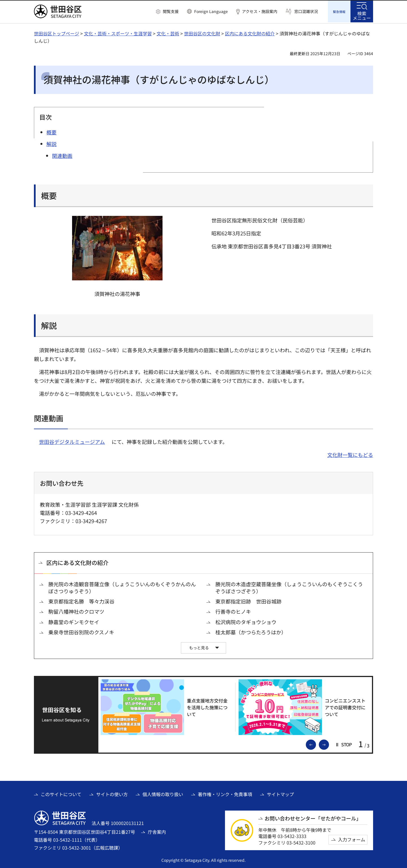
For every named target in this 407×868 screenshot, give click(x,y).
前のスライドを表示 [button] (316, 743)
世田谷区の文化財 (202, 33)
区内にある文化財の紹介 (250, 33)
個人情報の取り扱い (163, 793)
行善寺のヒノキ (233, 611)
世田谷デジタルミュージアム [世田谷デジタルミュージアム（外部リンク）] (72, 441)
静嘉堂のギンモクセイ (74, 621)
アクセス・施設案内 (260, 11)
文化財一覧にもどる (350, 454)
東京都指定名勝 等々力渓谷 (81, 600)
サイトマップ (280, 793)
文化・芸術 (168, 33)
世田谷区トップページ (57, 33)
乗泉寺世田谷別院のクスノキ (81, 631)
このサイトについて (61, 793)
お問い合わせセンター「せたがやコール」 (313, 817)
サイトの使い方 (112, 793)
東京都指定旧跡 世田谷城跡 (248, 600)
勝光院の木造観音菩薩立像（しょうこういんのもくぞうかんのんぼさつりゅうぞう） (122, 587)
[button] (167, 12)
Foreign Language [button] (211, 11)
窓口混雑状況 (306, 11)
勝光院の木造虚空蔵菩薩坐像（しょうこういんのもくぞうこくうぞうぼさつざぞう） (289, 587)
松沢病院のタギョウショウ (246, 621)
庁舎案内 (157, 831)
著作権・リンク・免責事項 (225, 793)
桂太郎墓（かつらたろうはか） (251, 631)
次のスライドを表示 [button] (329, 743)
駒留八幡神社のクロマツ (76, 611)
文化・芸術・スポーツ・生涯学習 (118, 33)
